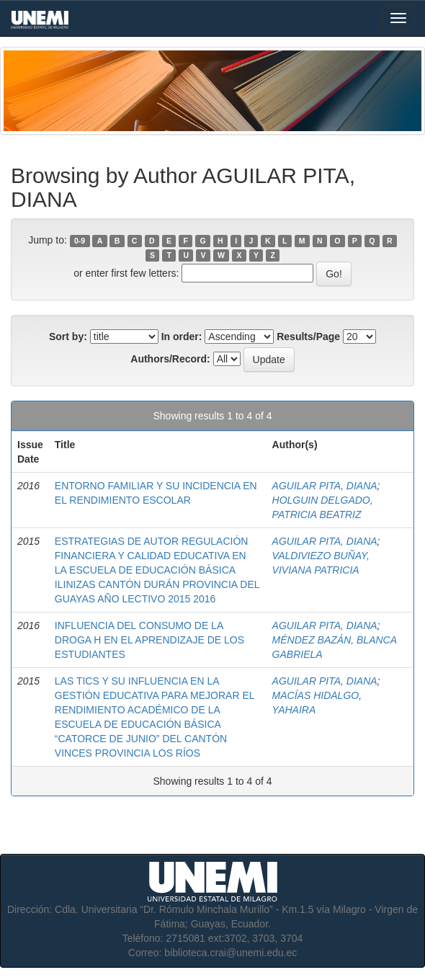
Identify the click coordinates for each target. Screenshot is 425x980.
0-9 (80, 241)
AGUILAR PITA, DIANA (325, 486)
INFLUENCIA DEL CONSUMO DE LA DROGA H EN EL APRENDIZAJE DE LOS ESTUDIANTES (149, 640)
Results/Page (308, 337)
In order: (182, 337)
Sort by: (68, 337)
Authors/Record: (170, 359)
